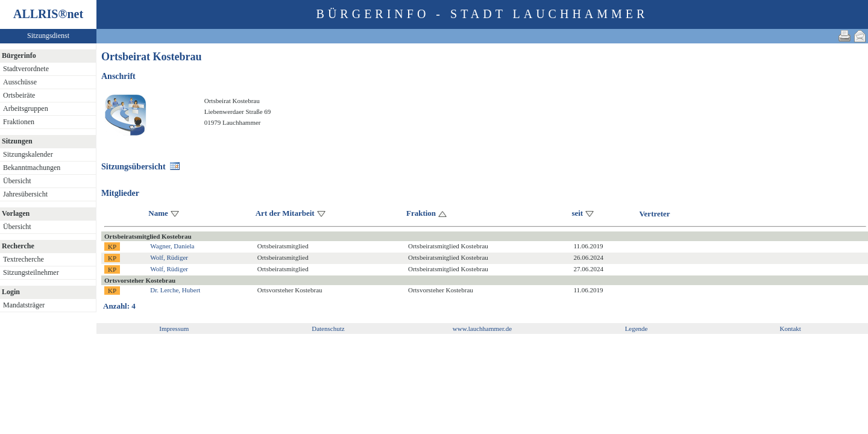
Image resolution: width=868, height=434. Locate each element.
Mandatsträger (24, 305)
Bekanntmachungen (32, 168)
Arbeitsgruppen (26, 108)
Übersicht (17, 181)
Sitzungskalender (28, 154)
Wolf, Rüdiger (169, 257)
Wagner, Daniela (172, 246)
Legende (637, 329)
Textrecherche (24, 259)
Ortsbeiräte (19, 95)
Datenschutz (328, 329)
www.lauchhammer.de (482, 329)
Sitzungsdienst (48, 36)
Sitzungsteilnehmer (31, 272)
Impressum (174, 329)
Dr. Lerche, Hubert (175, 290)
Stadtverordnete (26, 69)
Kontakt (790, 329)
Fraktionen (19, 122)
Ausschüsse (20, 82)
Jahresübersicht (25, 194)
